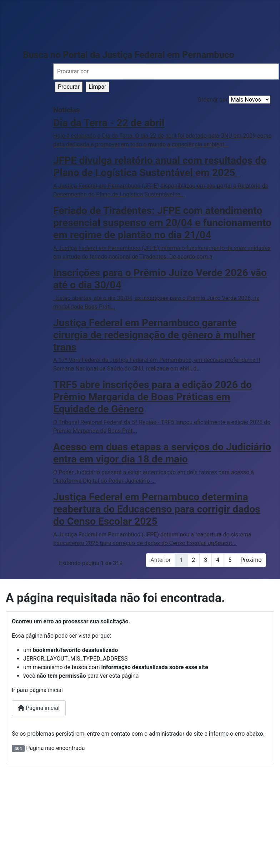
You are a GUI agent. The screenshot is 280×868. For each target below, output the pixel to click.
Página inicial (39, 708)
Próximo (251, 560)
